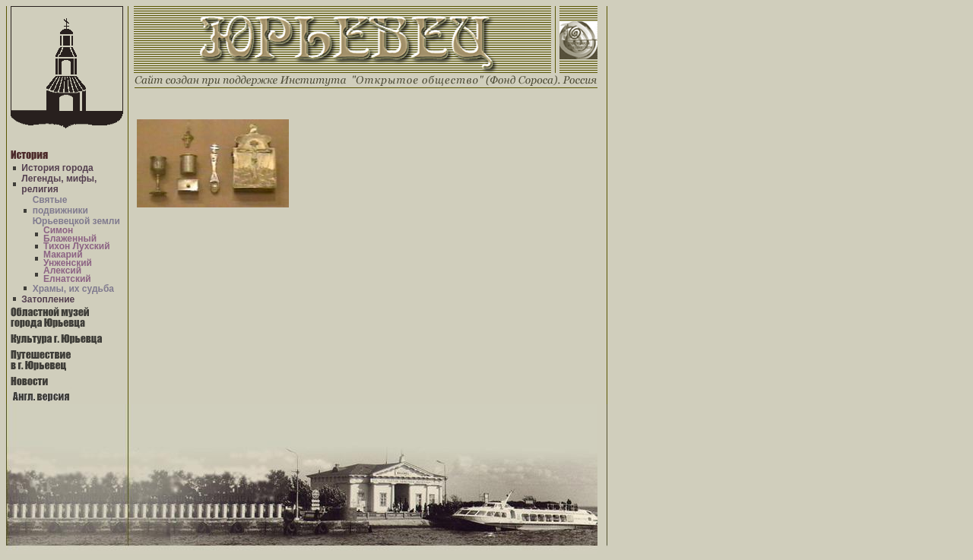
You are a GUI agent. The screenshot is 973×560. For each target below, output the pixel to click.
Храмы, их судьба (73, 289)
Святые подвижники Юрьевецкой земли (76, 210)
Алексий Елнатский (67, 275)
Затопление (48, 299)
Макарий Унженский (68, 259)
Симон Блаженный (70, 234)
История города (57, 168)
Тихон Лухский (77, 246)
